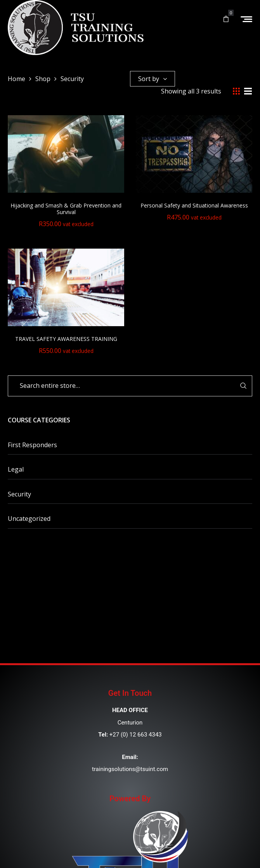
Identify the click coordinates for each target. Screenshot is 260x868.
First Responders (32, 445)
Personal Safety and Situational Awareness (194, 205)
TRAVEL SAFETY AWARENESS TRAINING (66, 339)
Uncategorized (29, 519)
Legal (16, 469)
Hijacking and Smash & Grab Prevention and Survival (66, 209)
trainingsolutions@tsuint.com (130, 769)
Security (19, 494)
